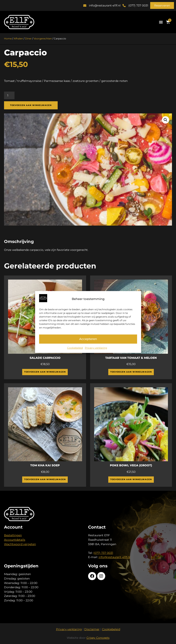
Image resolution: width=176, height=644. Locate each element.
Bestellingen (13, 535)
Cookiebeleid (75, 348)
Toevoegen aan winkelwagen (31, 105)
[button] (162, 5)
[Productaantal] (9, 95)
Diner (28, 39)
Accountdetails (15, 540)
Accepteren (88, 339)
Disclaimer (92, 629)
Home (8, 39)
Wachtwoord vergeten (20, 544)
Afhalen (18, 39)
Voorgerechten (43, 39)
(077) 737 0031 (103, 553)
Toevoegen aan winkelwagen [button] (45, 372)
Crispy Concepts (98, 638)
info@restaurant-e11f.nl (114, 557)
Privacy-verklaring (96, 348)
